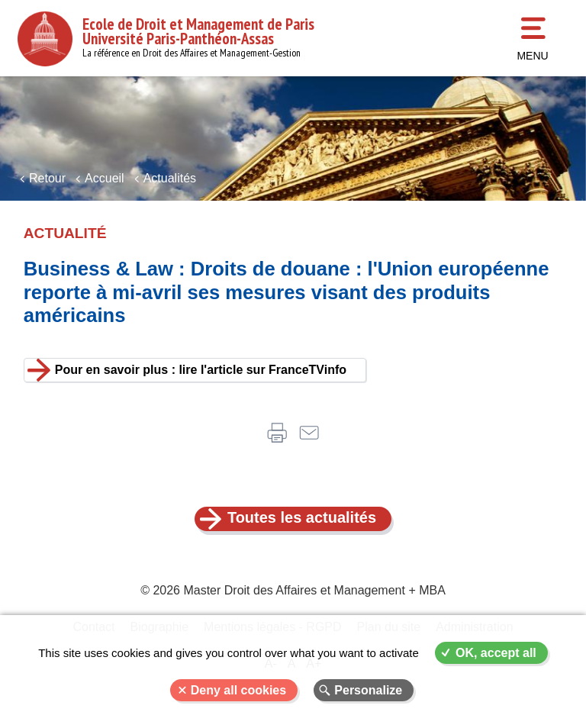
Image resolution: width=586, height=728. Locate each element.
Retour (47, 178)
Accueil (105, 178)
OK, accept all (496, 653)
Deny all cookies (238, 690)
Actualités (170, 178)
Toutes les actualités (302, 517)
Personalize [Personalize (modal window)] (368, 690)
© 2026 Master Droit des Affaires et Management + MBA (293, 590)
